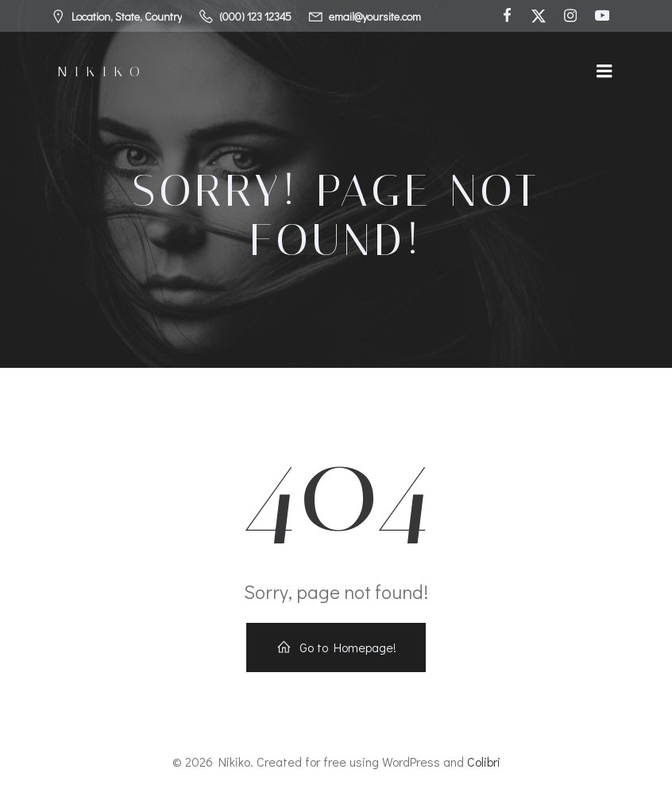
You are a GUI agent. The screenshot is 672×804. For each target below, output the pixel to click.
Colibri (484, 761)
